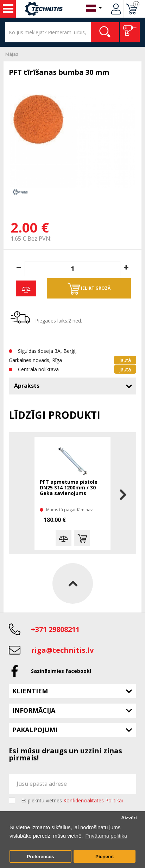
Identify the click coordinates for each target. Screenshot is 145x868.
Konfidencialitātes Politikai (93, 800)
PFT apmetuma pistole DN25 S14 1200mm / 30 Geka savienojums (69, 488)
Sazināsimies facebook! (61, 671)
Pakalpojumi (35, 730)
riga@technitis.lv (62, 650)
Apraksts (27, 386)
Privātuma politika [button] (106, 836)
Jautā (125, 360)
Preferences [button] (40, 857)
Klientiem (30, 691)
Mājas (12, 54)
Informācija (34, 710)
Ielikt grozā (89, 289)
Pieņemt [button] (105, 857)
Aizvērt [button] (129, 818)
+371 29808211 (55, 629)
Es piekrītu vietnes (72, 801)
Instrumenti (8, 9)
